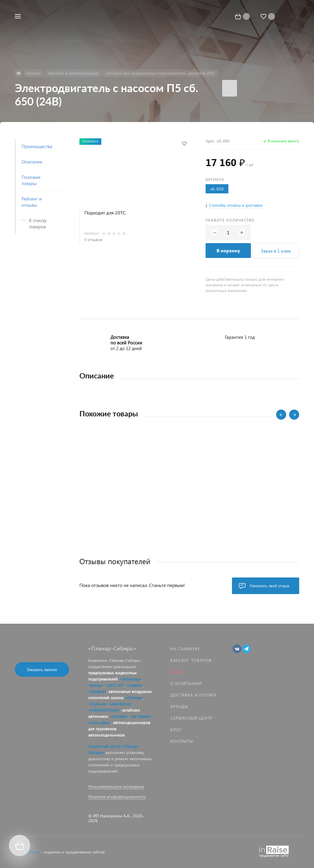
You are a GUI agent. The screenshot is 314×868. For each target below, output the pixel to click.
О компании (186, 683)
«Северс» (135, 685)
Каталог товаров (191, 660)
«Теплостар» (131, 679)
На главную (185, 649)
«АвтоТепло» (120, 704)
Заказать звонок (42, 669)
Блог (176, 730)
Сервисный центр (192, 718)
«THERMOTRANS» (104, 710)
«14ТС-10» (115, 685)
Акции (178, 672)
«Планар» (134, 698)
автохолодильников (106, 735)
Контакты (182, 741)
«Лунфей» (97, 691)
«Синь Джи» (100, 722)
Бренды (179, 706)
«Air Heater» (141, 716)
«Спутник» (98, 704)
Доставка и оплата (193, 695)
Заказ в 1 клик (276, 251)
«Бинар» (96, 685)
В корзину (228, 250)
